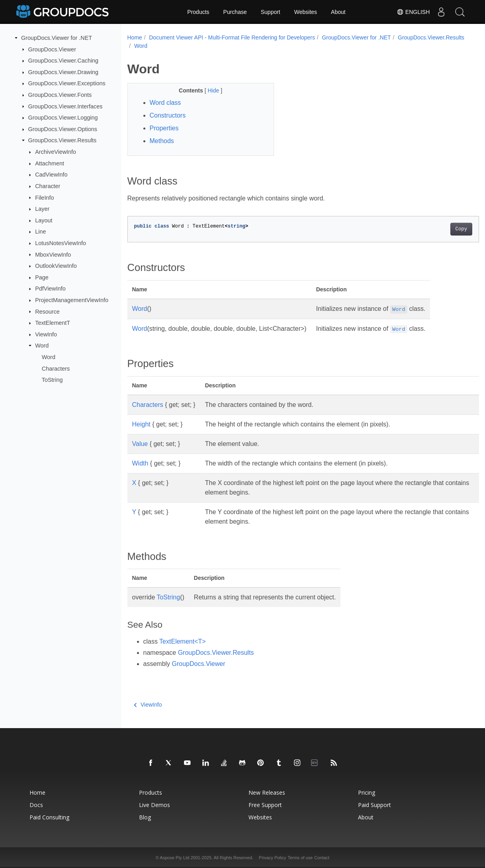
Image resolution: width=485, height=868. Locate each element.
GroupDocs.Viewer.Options (63, 129)
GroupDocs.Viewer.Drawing (64, 72)
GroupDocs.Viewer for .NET (57, 38)
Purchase (235, 12)
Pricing (367, 792)
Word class (165, 103)
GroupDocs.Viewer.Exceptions (67, 83)
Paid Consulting (49, 817)
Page (42, 277)
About (338, 12)
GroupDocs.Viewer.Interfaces (66, 106)
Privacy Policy (272, 858)
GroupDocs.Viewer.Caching (64, 61)
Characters (56, 368)
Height (141, 424)
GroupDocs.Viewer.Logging (63, 118)
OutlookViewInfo (56, 266)
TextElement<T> (183, 641)
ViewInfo (46, 334)
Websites (306, 12)
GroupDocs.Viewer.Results (63, 140)
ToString (52, 380)
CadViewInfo (51, 175)
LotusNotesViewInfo (61, 243)
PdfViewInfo (50, 289)
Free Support (265, 805)
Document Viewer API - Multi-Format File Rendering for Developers (232, 37)
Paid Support (375, 805)
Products (198, 12)
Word (42, 346)
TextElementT (53, 323)
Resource (47, 311)
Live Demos (154, 805)
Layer (42, 209)
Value (140, 444)
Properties (164, 128)
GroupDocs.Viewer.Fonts (60, 95)
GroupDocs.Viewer (52, 49)
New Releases (267, 792)
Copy (437, 229)
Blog (145, 817)
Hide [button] (209, 90)
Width (140, 463)
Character (48, 186)
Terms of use (300, 858)
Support (271, 12)
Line (40, 232)
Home (135, 37)
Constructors (168, 115)
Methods (162, 141)
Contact (322, 858)
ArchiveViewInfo (56, 152)
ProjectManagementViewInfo (72, 300)
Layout (44, 220)
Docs (36, 805)
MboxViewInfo (53, 254)
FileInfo (44, 197)
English (411, 12)
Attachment (50, 163)
